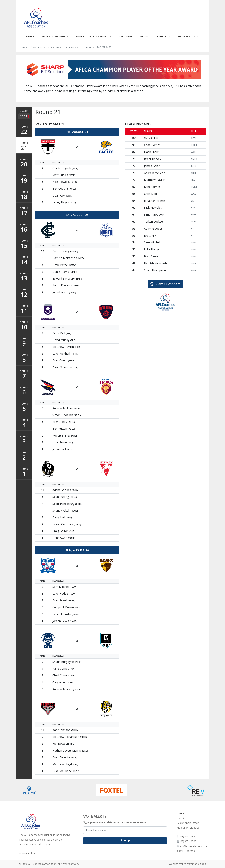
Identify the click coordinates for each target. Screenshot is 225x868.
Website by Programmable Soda (187, 864)
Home (30, 37)
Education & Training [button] (93, 37)
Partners (126, 37)
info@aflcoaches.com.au (194, 846)
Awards (38, 47)
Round (24, 130)
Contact (164, 37)
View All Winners (165, 284)
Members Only (188, 37)
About (145, 37)
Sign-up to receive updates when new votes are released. (116, 822)
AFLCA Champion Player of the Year (69, 47)
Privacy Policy (27, 853)
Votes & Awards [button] (54, 37)
